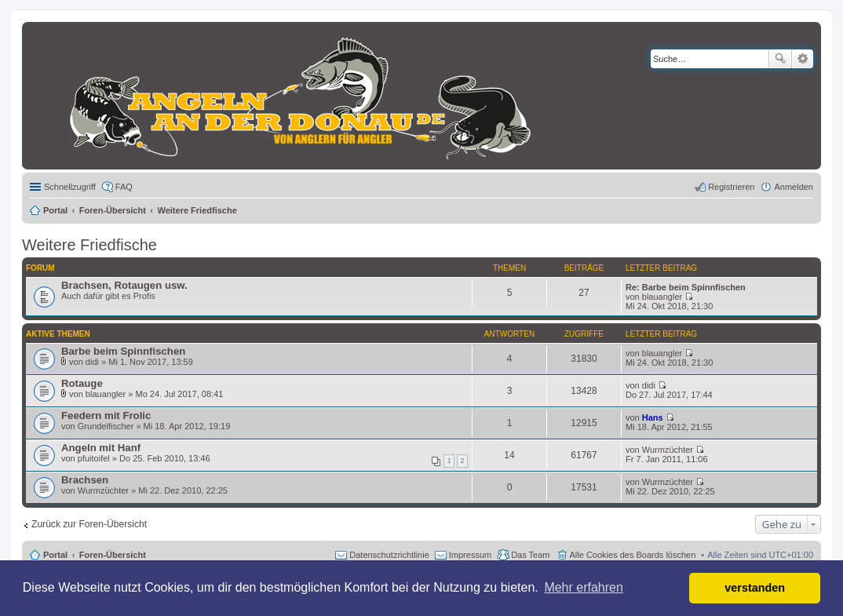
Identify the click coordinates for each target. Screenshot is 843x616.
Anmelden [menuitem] (794, 187)
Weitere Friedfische (89, 245)
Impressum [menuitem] (470, 555)
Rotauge (82, 383)
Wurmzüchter (668, 450)
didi (92, 362)
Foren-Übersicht (113, 555)
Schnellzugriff (70, 187)
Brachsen (85, 480)
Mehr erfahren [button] (584, 587)
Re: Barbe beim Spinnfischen (686, 287)
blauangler (662, 297)
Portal (55, 210)
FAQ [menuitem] (124, 187)
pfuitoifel (94, 458)
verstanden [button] (755, 588)
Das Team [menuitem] (530, 555)
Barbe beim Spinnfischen (123, 351)
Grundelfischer (106, 426)
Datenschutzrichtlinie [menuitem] (389, 555)
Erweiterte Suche (803, 59)
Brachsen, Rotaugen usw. (124, 285)
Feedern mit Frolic (106, 416)
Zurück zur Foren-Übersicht (89, 524)
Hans (653, 417)
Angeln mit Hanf (101, 448)
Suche (780, 59)
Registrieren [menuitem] (731, 187)
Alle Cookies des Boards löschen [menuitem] (633, 555)
